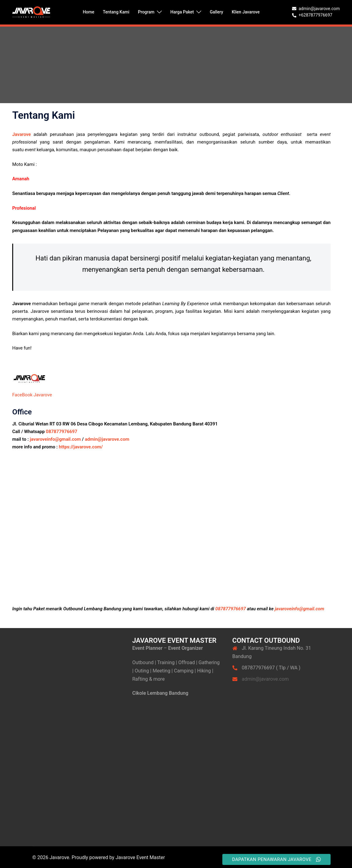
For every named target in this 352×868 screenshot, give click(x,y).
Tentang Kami (116, 12)
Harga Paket (182, 12)
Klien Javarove (246, 12)
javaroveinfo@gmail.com (56, 439)
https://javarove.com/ (80, 447)
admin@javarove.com (107, 439)
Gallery (217, 12)
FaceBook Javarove (32, 395)
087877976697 (62, 432)
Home (89, 12)
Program (146, 12)
